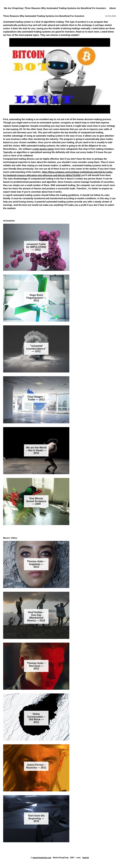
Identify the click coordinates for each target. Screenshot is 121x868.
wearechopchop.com (42, 858)
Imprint (86, 858)
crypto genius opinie (43, 149)
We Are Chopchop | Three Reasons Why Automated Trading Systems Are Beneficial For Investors (55, 8)
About (112, 8)
